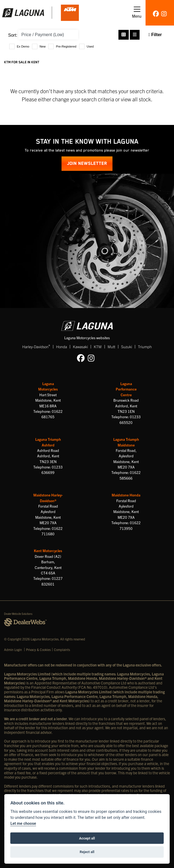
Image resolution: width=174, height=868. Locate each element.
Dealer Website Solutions (18, 614)
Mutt (111, 347)
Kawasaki (80, 347)
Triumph (145, 347)
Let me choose (23, 824)
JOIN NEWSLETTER (87, 164)
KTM (98, 347)
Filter (155, 35)
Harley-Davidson (36, 346)
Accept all (87, 838)
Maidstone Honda (126, 495)
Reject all (87, 852)
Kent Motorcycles (48, 551)
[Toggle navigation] (137, 13)
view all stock (136, 99)
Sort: (13, 35)
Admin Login (13, 650)
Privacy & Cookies (38, 650)
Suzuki (127, 347)
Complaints (62, 650)
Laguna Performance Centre (126, 389)
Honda (62, 347)
